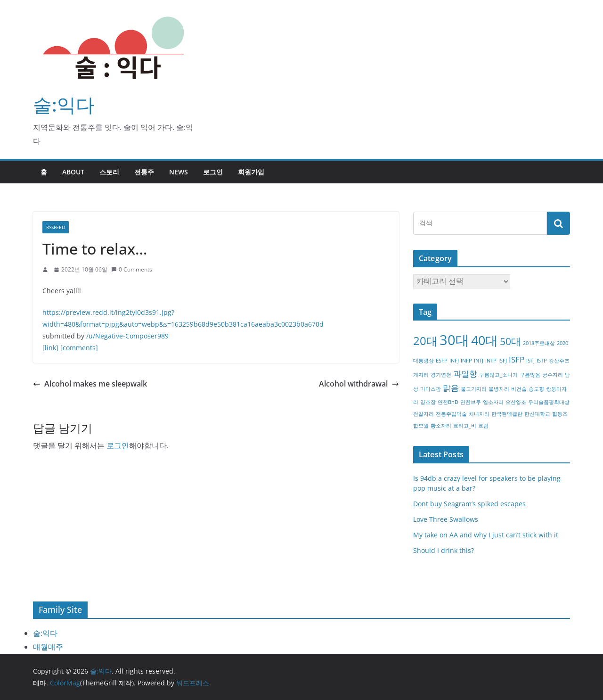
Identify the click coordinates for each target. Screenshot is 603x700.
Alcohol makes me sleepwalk (90, 384)
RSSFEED (56, 227)
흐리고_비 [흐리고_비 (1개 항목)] (465, 426)
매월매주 (48, 647)
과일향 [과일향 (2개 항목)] (465, 374)
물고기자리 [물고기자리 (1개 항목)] (474, 389)
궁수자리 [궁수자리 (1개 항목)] (553, 375)
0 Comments (132, 269)
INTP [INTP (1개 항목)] (491, 361)
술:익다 (64, 104)
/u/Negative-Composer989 (127, 336)
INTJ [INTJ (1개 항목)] (479, 361)
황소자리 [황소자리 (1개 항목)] (441, 426)
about (73, 172)
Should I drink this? (444, 550)
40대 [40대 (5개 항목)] (485, 340)
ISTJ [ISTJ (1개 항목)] (530, 361)
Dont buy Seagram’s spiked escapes (469, 504)
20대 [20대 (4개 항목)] (425, 341)
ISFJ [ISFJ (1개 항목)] (503, 361)
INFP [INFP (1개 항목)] (466, 361)
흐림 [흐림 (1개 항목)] (483, 426)
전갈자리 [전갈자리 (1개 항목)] (424, 414)
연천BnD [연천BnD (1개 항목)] (448, 402)
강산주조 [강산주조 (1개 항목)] (559, 361)
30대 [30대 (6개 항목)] (454, 340)
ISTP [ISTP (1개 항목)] (542, 361)
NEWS (179, 172)
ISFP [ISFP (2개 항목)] (517, 359)
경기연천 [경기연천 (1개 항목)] (441, 375)
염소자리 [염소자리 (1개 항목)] (493, 402)
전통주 (144, 172)
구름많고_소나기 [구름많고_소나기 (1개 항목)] (498, 375)
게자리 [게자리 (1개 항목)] (421, 375)
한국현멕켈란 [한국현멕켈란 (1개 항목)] (507, 414)
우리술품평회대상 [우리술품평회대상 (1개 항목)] (549, 402)
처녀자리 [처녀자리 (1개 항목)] (479, 414)
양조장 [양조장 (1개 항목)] (428, 402)
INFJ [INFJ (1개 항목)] (454, 361)
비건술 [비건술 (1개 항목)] (519, 389)
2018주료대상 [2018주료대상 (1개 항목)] (539, 343)
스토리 (109, 172)
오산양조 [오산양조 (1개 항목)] (516, 402)
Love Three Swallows (446, 519)
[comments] (79, 348)
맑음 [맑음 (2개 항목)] (451, 388)
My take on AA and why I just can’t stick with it (486, 535)
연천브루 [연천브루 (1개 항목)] (471, 402)
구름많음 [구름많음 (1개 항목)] (530, 375)
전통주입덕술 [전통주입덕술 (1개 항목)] (451, 414)
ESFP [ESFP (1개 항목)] (442, 361)
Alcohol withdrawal (359, 384)
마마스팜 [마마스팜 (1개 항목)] (431, 389)
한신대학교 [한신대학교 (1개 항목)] (537, 414)
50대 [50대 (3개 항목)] (510, 341)
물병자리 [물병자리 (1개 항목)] (499, 389)
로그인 (213, 172)
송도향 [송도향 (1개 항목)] (536, 389)
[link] (50, 348)
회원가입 (251, 172)
